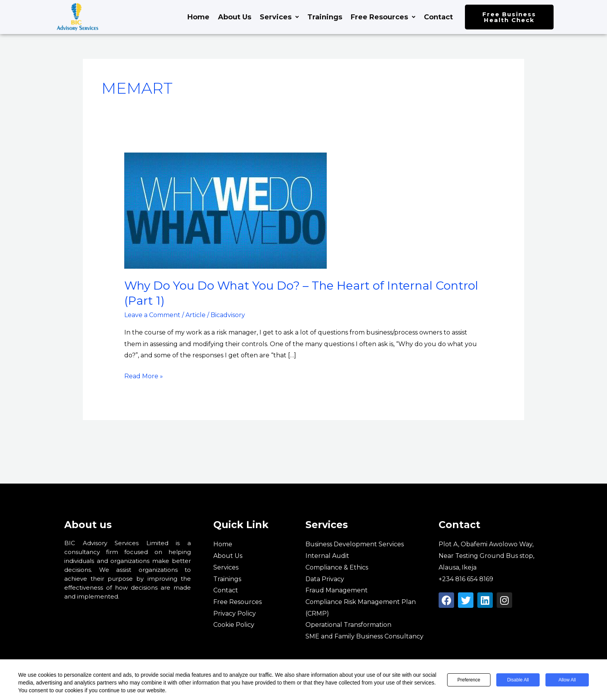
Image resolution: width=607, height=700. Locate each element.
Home (198, 17)
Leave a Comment (152, 315)
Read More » (144, 375)
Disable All (518, 680)
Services (279, 17)
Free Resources (383, 17)
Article (195, 315)
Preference (469, 680)
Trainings (325, 17)
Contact (438, 17)
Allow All (567, 680)
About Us (235, 17)
